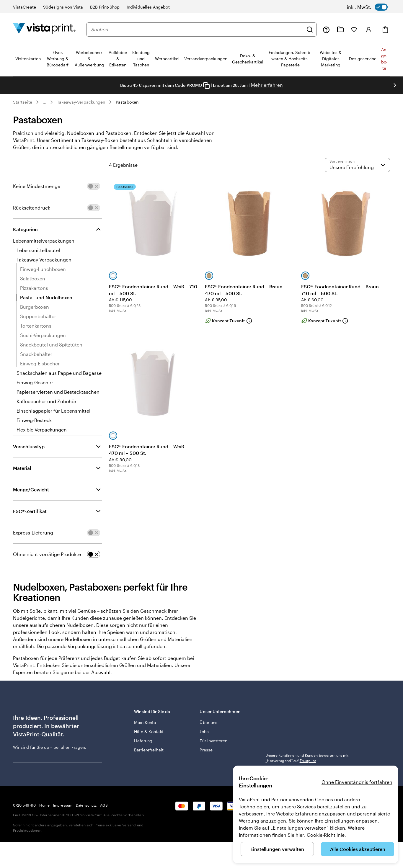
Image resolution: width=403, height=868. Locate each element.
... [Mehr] (45, 102)
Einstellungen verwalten (277, 849)
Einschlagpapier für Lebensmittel (53, 411)
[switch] (367, 7)
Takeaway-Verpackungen (81, 102)
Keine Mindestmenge (37, 186)
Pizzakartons (34, 288)
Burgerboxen (35, 307)
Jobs (204, 731)
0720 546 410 (24, 805)
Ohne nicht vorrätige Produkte (47, 554)
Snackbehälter (36, 354)
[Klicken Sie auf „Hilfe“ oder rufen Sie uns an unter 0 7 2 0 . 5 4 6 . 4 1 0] (326, 30)
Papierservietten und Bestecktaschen (58, 392)
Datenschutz (86, 805)
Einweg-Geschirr (35, 382)
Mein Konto (145, 722)
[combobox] (197, 30)
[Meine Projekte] (340, 30)
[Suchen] (310, 30)
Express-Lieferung (33, 533)
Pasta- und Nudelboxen (46, 297)
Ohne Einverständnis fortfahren (357, 782)
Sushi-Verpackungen (43, 335)
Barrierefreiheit (149, 750)
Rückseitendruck (32, 208)
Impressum (63, 805)
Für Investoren (213, 741)
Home (44, 805)
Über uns (208, 722)
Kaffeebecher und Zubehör (46, 401)
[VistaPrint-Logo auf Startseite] (44, 29)
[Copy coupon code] (206, 86)
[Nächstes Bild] (395, 85)
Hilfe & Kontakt (149, 731)
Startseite (23, 102)
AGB (104, 805)
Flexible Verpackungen (42, 430)
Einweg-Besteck (34, 420)
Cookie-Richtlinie (326, 835)
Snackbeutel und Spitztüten (51, 345)
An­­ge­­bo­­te (384, 59)
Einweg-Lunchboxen (43, 269)
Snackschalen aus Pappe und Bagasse (59, 373)
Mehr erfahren (267, 85)
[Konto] (369, 30)
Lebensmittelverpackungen (44, 241)
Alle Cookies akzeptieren (358, 849)
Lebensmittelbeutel (38, 250)
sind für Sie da (35, 747)
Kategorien (25, 229)
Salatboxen (33, 278)
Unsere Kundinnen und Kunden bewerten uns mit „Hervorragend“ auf (307, 758)
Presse (206, 750)
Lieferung (143, 741)
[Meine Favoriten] (354, 30)
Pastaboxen (127, 102)
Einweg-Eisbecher (40, 363)
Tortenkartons (36, 326)
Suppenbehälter (38, 316)
